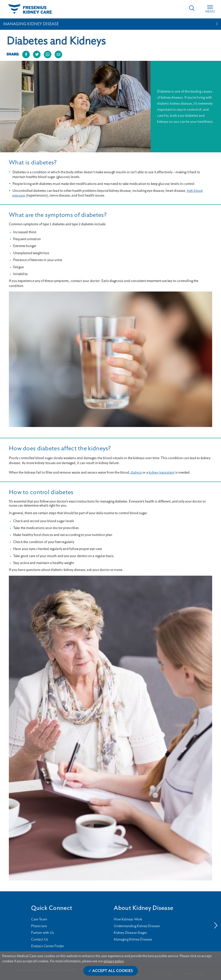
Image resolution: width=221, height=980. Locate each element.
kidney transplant (162, 473)
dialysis (136, 473)
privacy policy (114, 961)
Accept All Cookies (113, 971)
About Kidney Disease (143, 908)
